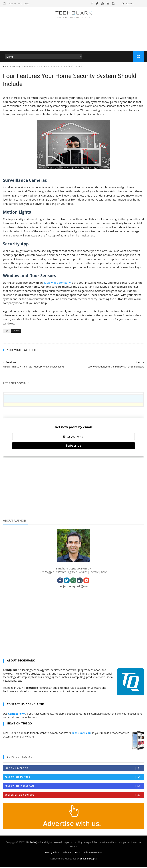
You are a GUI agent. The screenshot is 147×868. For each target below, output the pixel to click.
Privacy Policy (52, 853)
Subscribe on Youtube (74, 796)
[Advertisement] (74, 41)
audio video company (57, 283)
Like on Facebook (74, 769)
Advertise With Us (93, 853)
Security (17, 67)
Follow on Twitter (74, 778)
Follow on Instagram (74, 787)
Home (6, 67)
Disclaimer (66, 853)
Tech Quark (36, 843)
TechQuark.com (82, 734)
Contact (78, 853)
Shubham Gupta (88, 860)
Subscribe (74, 447)
